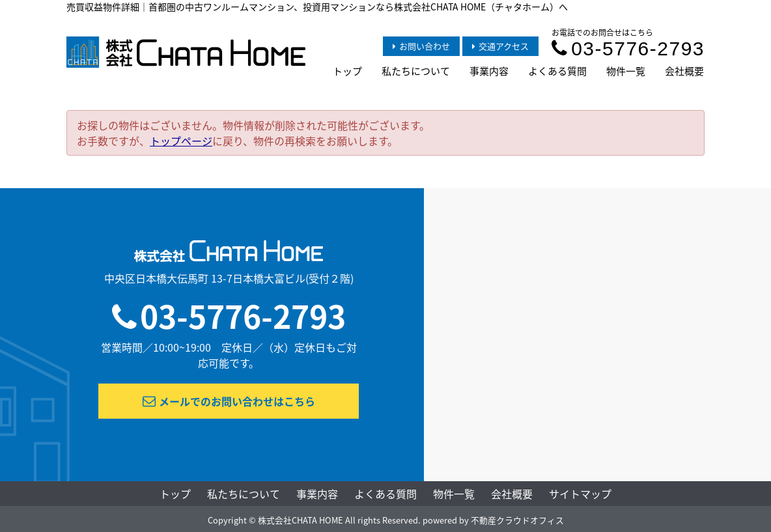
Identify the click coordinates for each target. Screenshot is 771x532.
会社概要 (684, 71)
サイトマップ (580, 494)
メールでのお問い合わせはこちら (229, 401)
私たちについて (416, 71)
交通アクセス (500, 46)
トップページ (181, 141)
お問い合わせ (421, 46)
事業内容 (489, 71)
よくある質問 (557, 71)
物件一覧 (626, 71)
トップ (347, 71)
